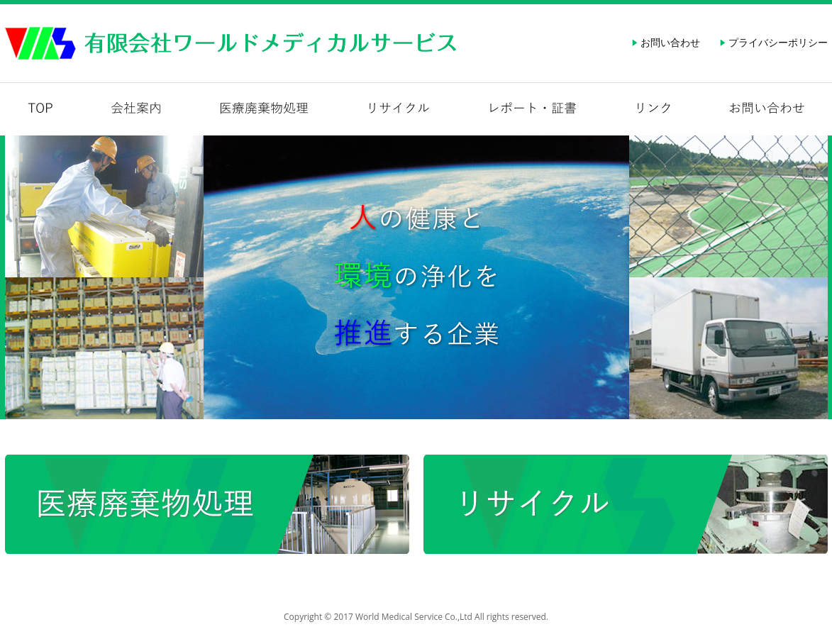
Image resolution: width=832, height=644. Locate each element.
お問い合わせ (670, 42)
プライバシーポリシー (778, 42)
